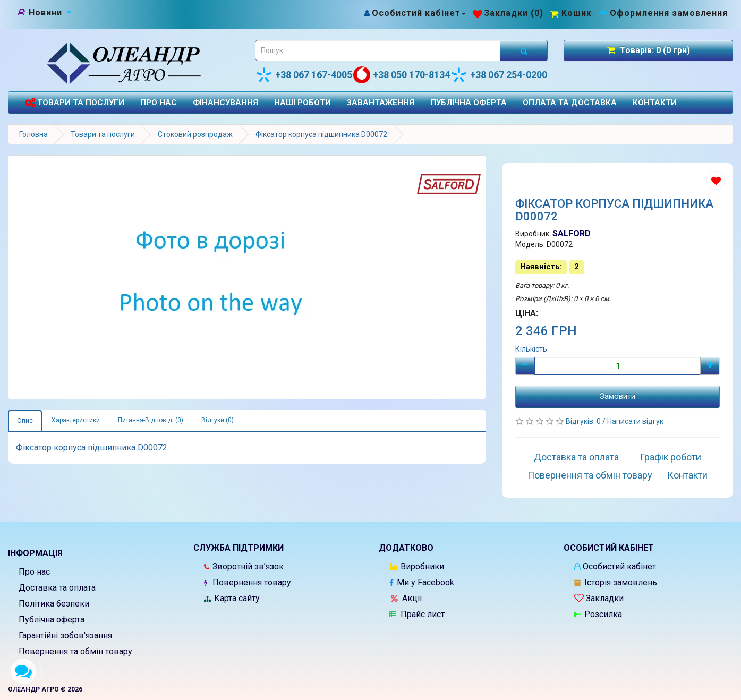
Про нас (159, 103)
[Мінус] (525, 366)
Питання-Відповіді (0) (151, 420)
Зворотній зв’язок (244, 566)
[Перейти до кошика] (571, 13)
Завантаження (381, 103)
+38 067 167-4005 (304, 75)
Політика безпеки (54, 604)
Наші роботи (303, 103)
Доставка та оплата (576, 457)
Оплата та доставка (570, 103)
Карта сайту (232, 598)
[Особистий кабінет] (415, 13)
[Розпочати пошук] (524, 50)
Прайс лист (417, 614)
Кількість (531, 349)
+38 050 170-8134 (402, 75)
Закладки (599, 598)
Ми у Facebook (422, 582)
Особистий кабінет (615, 566)
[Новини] (45, 13)
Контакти (655, 103)
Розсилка (598, 614)
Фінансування (225, 103)
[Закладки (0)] (508, 13)
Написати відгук (635, 421)
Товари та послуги (74, 103)
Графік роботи (671, 457)
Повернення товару (248, 582)
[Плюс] (710, 366)
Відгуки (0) (218, 420)
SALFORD (572, 233)
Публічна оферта (469, 103)
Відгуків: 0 (584, 421)
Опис (25, 421)
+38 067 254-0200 (499, 75)
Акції (407, 598)
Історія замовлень (616, 582)
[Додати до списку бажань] (716, 180)
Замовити (617, 396)
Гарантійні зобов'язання (65, 635)
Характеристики (76, 420)
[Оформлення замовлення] (663, 13)
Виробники (417, 566)
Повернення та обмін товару (590, 475)
